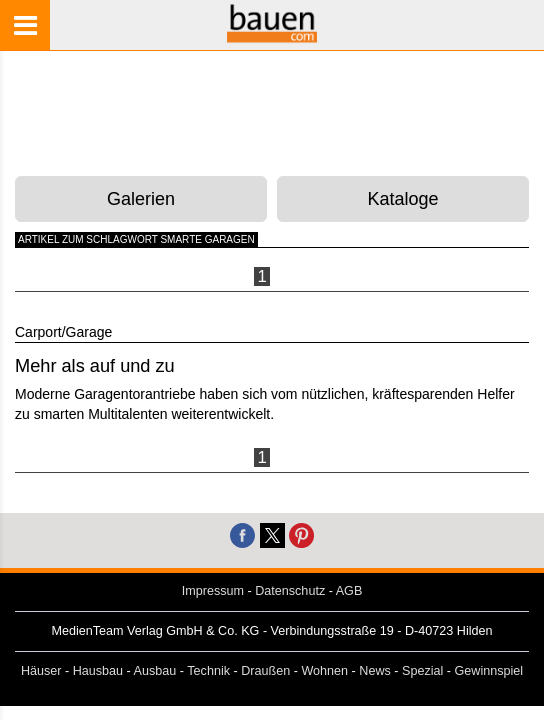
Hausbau (98, 671)
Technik (208, 671)
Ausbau (155, 671)
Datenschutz (290, 591)
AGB (349, 591)
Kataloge (403, 199)
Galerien (141, 199)
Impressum (213, 591)
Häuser (41, 671)
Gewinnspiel (489, 671)
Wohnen (324, 671)
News (375, 671)
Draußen (265, 671)
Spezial (422, 671)
